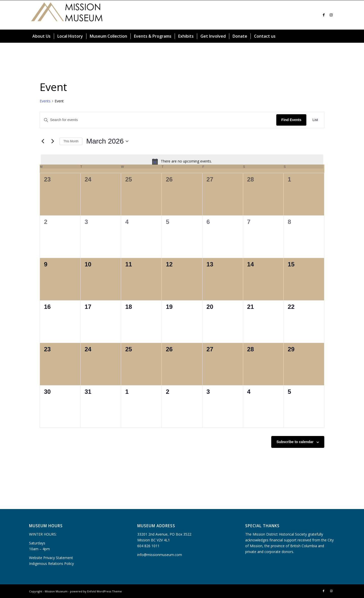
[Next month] (53, 141)
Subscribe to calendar (295, 442)
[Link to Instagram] (331, 15)
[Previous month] (43, 141)
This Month (71, 141)
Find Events (291, 120)
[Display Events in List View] (315, 120)
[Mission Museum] (67, 15)
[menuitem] (41, 36)
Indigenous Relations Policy (51, 563)
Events (45, 101)
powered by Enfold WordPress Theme (96, 591)
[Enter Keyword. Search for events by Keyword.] (158, 120)
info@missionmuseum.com (160, 555)
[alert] (182, 162)
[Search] (332, 36)
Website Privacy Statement (51, 558)
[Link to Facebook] (324, 15)
